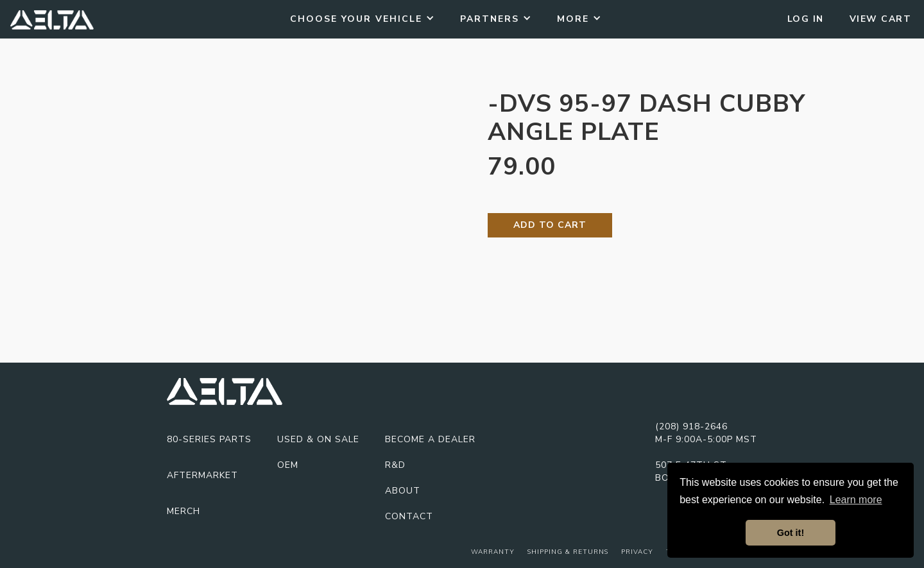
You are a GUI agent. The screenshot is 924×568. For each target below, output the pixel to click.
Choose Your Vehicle (356, 19)
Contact (409, 516)
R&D (395, 465)
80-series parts (209, 439)
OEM (288, 465)
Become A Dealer (430, 439)
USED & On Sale (318, 439)
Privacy (637, 552)
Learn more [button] (856, 500)
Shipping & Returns (568, 552)
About (403, 491)
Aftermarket (202, 475)
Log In (806, 19)
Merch (184, 511)
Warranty (493, 552)
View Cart (881, 19)
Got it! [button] (791, 533)
